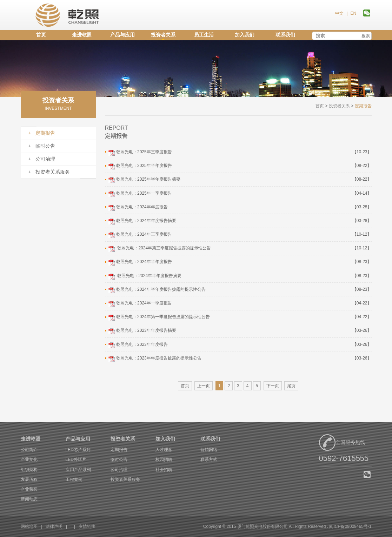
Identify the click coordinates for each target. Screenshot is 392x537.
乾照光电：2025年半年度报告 (140, 166)
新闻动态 (29, 499)
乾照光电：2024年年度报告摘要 (142, 221)
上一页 (204, 386)
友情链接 (87, 526)
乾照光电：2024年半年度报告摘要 (144, 276)
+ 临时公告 (42, 146)
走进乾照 (82, 35)
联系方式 (209, 459)
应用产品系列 (78, 470)
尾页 (291, 386)
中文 (339, 13)
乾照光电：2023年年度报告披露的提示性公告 (154, 359)
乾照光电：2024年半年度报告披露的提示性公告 (157, 290)
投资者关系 (163, 35)
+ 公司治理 (42, 159)
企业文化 (29, 459)
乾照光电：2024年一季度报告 (140, 304)
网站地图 (29, 526)
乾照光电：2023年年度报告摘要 (142, 331)
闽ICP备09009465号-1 (350, 526)
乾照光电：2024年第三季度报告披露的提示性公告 (159, 249)
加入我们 (245, 35)
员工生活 (204, 35)
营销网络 (209, 450)
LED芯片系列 (78, 450)
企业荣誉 (29, 489)
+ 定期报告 (42, 133)
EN (353, 13)
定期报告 (119, 450)
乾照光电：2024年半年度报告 (140, 262)
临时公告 (119, 459)
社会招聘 (164, 470)
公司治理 (119, 470)
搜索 (366, 36)
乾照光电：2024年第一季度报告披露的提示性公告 (159, 317)
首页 (41, 35)
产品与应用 (122, 35)
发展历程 (29, 479)
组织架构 (29, 470)
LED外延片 (76, 459)
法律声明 (54, 526)
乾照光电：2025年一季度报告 (140, 194)
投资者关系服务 (125, 479)
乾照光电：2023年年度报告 (138, 345)
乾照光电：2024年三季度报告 (140, 235)
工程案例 (74, 479)
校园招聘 (164, 459)
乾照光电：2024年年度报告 (138, 208)
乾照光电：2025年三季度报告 (140, 153)
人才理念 (164, 450)
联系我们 (285, 35)
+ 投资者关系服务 (49, 172)
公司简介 (29, 450)
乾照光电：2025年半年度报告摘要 (144, 180)
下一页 (273, 386)
